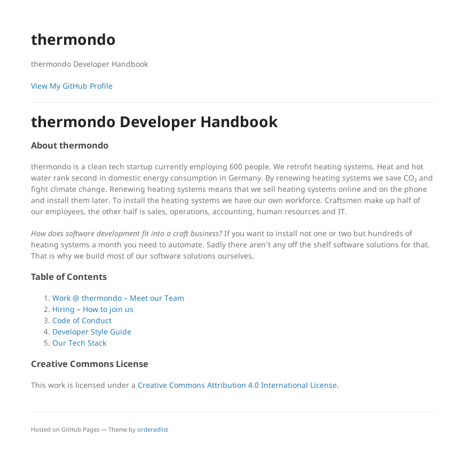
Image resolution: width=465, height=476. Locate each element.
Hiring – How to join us (93, 309)
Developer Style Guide (92, 331)
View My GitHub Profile (72, 86)
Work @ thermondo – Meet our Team (118, 298)
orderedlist (153, 429)
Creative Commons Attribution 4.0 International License (237, 385)
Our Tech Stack (79, 343)
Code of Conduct (82, 320)
